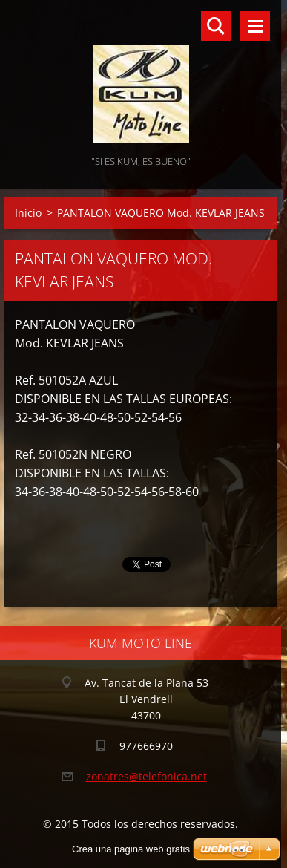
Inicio (28, 213)
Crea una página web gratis (131, 849)
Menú (255, 26)
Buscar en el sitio (216, 26)
